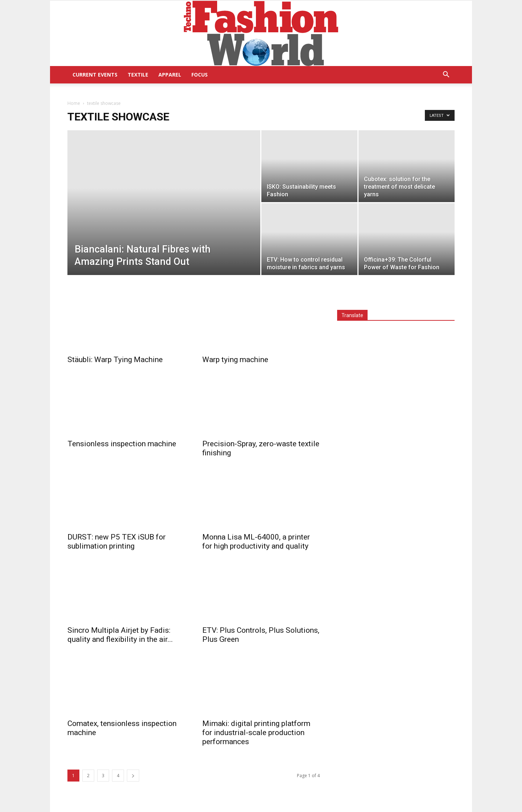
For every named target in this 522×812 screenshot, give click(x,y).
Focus (200, 75)
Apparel (170, 75)
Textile (138, 75)
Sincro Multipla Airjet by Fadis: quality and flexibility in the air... (120, 635)
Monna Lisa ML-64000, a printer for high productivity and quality (256, 542)
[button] (446, 75)
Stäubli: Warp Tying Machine (115, 360)
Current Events (95, 75)
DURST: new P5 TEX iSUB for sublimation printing (117, 542)
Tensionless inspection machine (122, 444)
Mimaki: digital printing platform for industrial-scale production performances (256, 733)
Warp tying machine (235, 360)
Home (74, 103)
